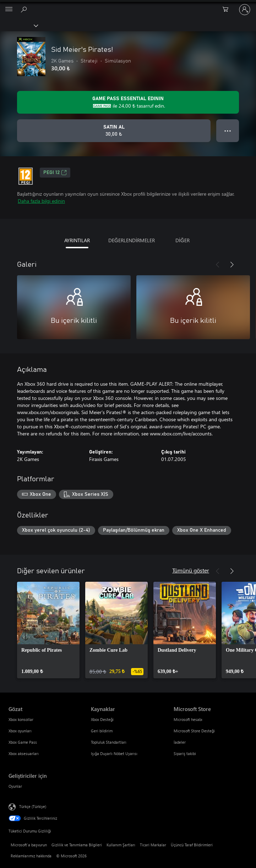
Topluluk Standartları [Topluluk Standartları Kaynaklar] (109, 742)
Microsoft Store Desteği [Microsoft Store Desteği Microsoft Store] (194, 731)
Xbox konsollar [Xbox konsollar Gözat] (21, 719)
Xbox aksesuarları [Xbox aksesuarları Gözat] (24, 753)
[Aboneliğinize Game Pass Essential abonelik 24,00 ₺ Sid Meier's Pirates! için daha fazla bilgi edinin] (128, 102)
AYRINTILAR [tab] (77, 240)
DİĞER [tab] (183, 240)
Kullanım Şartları (121, 845)
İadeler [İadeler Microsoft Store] (180, 742)
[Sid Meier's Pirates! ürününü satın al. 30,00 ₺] (114, 131)
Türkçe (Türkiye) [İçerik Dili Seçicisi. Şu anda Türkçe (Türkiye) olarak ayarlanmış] (33, 806)
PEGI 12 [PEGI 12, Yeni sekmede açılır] (55, 173)
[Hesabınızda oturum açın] (245, 10)
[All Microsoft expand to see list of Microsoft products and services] (9, 10)
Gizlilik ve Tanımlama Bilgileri (77, 845)
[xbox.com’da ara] (25, 9)
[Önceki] (218, 265)
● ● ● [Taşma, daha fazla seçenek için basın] (228, 131)
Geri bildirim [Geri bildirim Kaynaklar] (102, 731)
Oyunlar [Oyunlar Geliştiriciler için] (15, 786)
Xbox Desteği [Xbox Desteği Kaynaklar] (102, 719)
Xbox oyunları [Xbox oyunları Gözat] (20, 731)
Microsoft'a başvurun (29, 845)
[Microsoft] (128, 5)
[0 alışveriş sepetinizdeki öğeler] (228, 10)
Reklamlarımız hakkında (31, 856)
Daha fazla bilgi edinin (41, 201)
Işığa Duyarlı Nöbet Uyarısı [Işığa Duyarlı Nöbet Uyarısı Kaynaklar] (114, 753)
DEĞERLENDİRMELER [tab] (132, 240)
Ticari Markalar (153, 845)
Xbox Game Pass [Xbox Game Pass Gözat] (23, 742)
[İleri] (232, 265)
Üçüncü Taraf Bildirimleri (192, 845)
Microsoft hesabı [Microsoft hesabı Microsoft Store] (188, 719)
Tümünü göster (191, 570)
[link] (48, 630)
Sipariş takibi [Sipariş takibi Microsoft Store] (185, 753)
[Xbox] (19, 25)
